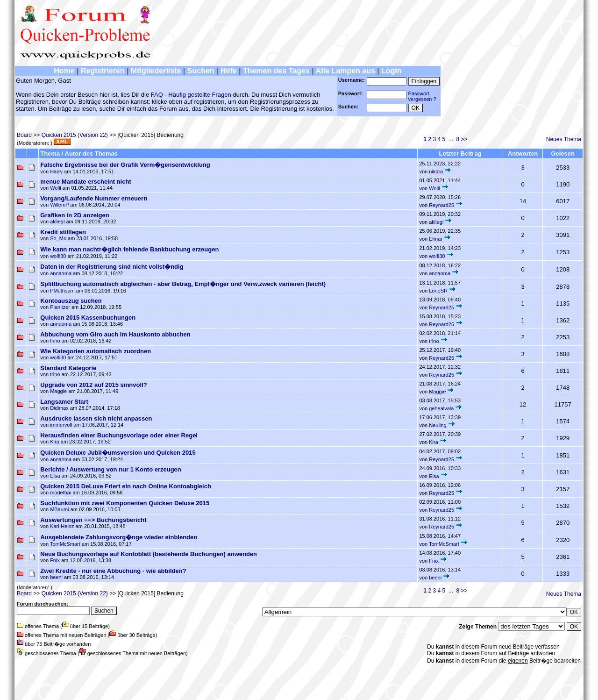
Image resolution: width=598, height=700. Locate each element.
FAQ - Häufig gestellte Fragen (191, 95)
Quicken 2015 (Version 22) (75, 135)
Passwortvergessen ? (422, 96)
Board (24, 135)
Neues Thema (564, 139)
